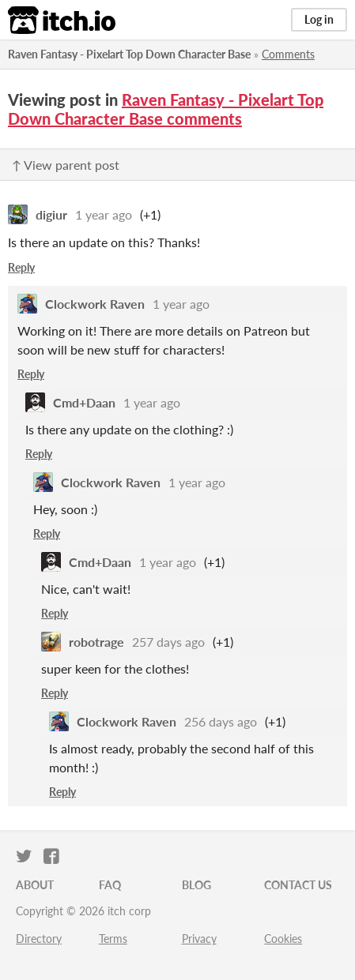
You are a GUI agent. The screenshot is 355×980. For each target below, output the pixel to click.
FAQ (110, 885)
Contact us (298, 885)
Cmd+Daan (84, 402)
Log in (319, 19)
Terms (113, 939)
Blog (196, 885)
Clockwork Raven (95, 304)
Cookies (283, 939)
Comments (288, 54)
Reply (21, 267)
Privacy (199, 939)
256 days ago (221, 721)
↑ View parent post (66, 165)
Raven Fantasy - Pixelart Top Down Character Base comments (166, 109)
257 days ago (168, 642)
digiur (51, 214)
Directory (39, 939)
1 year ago (104, 214)
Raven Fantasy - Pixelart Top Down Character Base (129, 54)
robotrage (96, 642)
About (35, 885)
